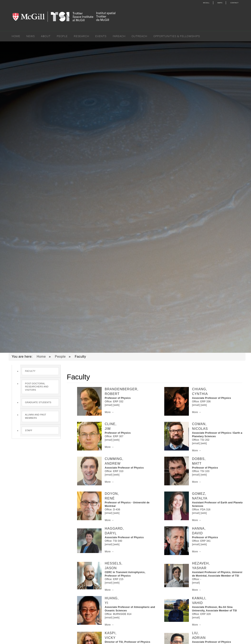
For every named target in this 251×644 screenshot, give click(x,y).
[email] (109, 405)
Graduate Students (38, 402)
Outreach (139, 36)
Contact (234, 3)
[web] (116, 405)
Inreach (119, 36)
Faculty (30, 371)
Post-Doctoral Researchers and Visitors (37, 387)
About (46, 36)
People (62, 36)
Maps (220, 3)
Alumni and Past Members (36, 416)
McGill (206, 3)
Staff (29, 430)
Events (101, 36)
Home (16, 36)
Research (82, 36)
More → (109, 412)
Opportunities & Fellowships (177, 36)
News (31, 36)
